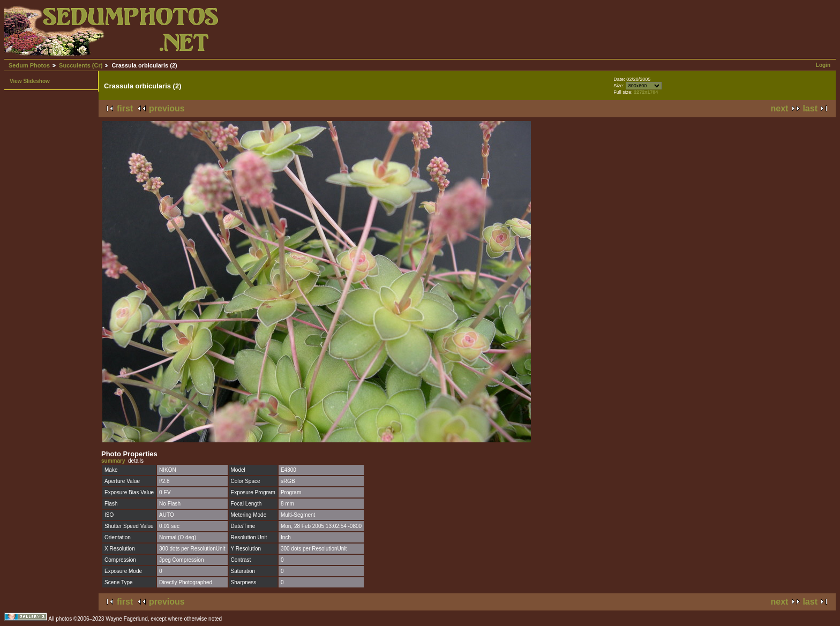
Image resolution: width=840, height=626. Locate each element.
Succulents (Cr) (81, 65)
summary (113, 461)
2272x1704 (646, 92)
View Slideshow (30, 81)
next (780, 108)
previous (167, 108)
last (810, 108)
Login (823, 65)
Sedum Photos (29, 65)
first (125, 108)
